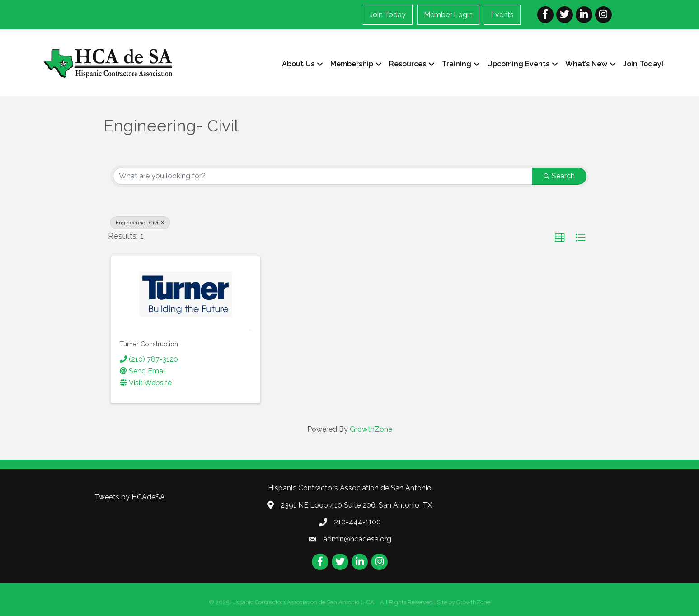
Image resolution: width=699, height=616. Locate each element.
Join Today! (643, 64)
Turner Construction (149, 344)
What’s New (586, 64)
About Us (298, 64)
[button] (560, 238)
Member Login (448, 15)
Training (457, 64)
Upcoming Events (518, 64)
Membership (352, 64)
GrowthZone (371, 429)
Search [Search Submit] (559, 176)
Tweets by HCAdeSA (130, 497)
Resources (408, 64)
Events (502, 15)
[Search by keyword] (323, 176)
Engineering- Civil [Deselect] (140, 223)
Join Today (388, 15)
